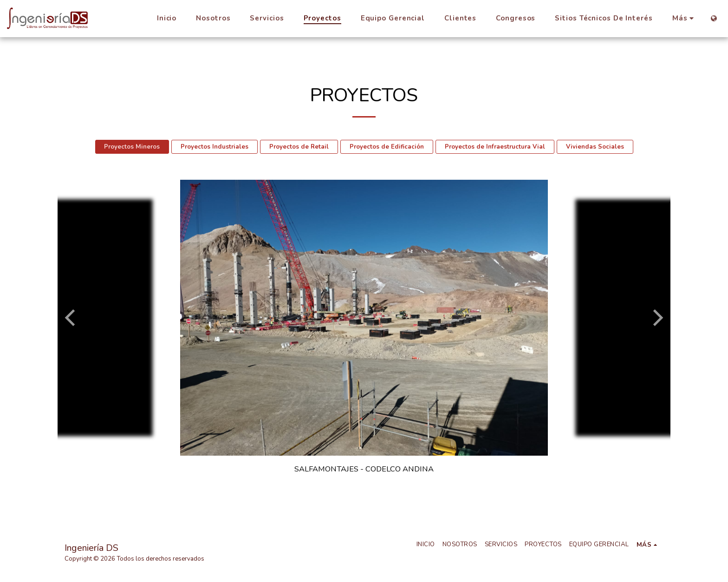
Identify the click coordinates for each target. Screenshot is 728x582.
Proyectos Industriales (214, 147)
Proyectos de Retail (299, 147)
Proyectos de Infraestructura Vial (495, 147)
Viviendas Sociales (595, 147)
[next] (656, 318)
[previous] (71, 318)
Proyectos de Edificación (387, 147)
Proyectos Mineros (132, 147)
